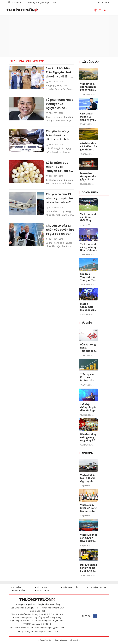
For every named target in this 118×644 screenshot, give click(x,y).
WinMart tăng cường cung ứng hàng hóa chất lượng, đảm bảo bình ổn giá (88, 437)
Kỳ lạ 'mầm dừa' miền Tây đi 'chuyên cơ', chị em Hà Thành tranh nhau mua (60, 167)
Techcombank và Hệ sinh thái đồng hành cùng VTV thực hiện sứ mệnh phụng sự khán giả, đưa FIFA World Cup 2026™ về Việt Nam (88, 217)
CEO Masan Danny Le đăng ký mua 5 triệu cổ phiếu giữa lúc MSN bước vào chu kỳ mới (89, 117)
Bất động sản (91, 62)
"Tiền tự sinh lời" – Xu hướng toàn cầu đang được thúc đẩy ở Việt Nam (89, 378)
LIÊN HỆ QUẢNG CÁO (48, 640)
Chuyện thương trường (99, 588)
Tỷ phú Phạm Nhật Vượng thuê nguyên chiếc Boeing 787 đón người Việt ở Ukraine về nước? (59, 104)
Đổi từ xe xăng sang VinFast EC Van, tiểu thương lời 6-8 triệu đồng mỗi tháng (89, 568)
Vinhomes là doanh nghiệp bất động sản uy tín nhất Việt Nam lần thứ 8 (88, 87)
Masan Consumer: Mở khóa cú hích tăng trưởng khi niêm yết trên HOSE (88, 307)
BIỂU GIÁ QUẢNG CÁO (69, 640)
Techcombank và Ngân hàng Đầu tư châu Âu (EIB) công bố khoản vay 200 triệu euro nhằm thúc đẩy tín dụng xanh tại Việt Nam (88, 247)
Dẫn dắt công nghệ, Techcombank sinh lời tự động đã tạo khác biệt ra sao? (88, 348)
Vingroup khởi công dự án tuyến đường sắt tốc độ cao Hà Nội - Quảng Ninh (88, 538)
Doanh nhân (90, 192)
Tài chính (88, 323)
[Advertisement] (59, 36)
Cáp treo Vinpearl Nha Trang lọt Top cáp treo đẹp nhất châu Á (88, 277)
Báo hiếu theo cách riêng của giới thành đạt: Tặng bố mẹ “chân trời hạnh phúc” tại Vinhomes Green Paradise (89, 147)
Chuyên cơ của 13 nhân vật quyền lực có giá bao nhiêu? (60, 230)
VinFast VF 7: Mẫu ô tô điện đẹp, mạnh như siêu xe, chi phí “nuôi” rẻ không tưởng (88, 478)
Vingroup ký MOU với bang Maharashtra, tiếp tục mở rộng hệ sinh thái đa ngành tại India (88, 508)
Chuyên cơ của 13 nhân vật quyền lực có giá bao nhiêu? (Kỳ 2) (60, 198)
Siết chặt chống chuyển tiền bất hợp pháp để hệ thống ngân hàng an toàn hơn (88, 408)
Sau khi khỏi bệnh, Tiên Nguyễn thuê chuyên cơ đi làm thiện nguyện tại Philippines (59, 73)
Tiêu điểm (87, 453)
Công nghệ (43, 591)
